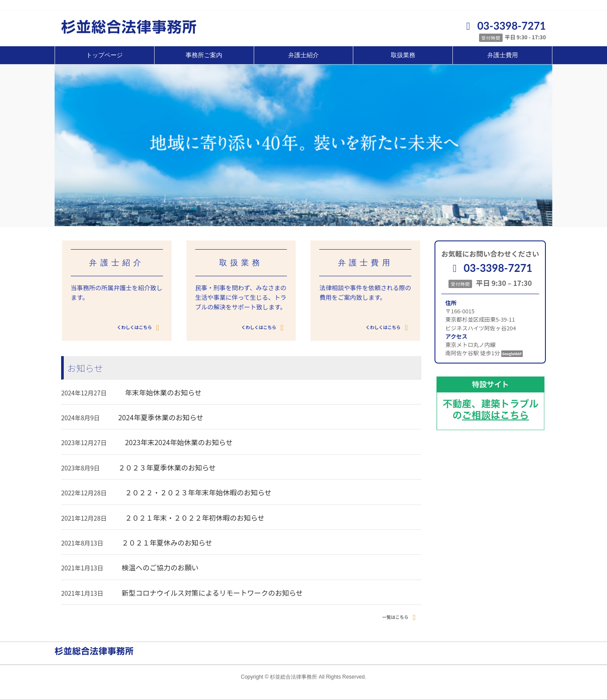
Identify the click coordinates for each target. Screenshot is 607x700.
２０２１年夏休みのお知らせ (167, 542)
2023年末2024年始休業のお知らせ (179, 442)
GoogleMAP (512, 354)
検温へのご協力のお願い (160, 567)
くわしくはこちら (140, 328)
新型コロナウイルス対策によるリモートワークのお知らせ (212, 593)
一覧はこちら (401, 618)
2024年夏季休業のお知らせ (161, 417)
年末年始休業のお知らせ (163, 392)
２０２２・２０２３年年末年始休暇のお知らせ (198, 492)
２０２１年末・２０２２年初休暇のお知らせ (195, 518)
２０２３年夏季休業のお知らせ (167, 467)
